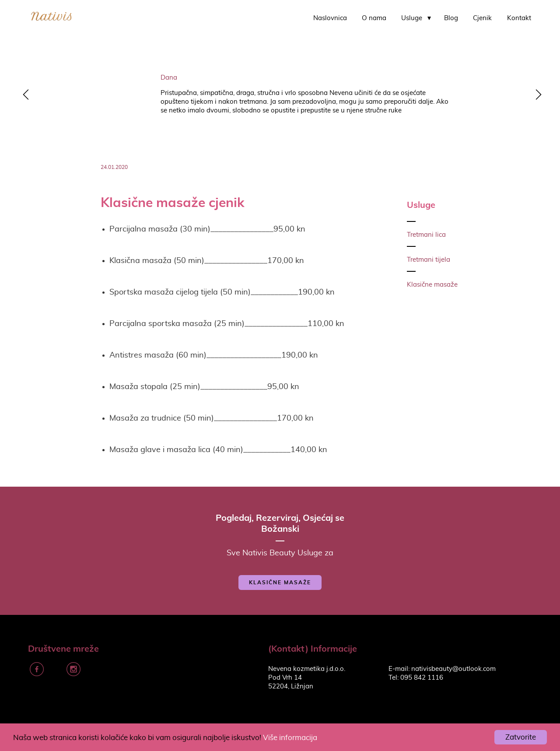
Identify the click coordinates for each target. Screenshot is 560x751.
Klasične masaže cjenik (173, 202)
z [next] (536, 95)
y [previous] (24, 95)
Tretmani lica (426, 235)
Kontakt (519, 18)
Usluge (412, 18)
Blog (451, 18)
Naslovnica (330, 18)
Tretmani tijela (429, 260)
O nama (374, 18)
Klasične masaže (432, 285)
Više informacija (290, 738)
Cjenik (482, 18)
